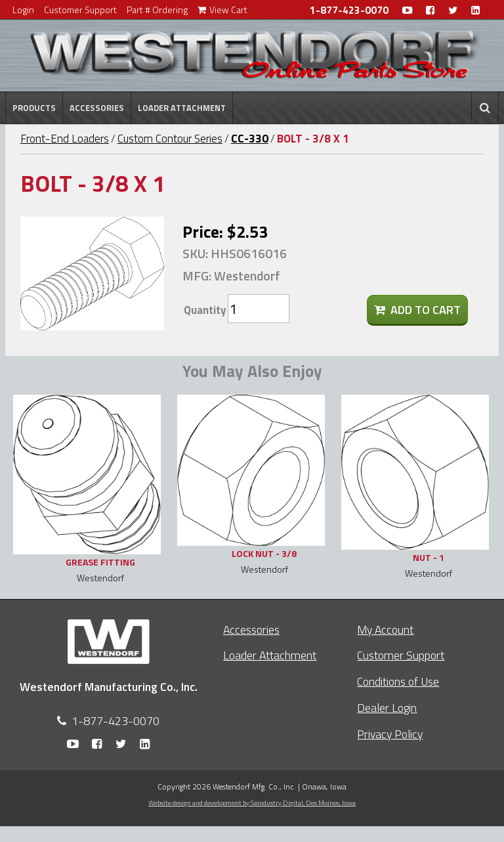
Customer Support (80, 10)
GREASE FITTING (100, 562)
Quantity (205, 310)
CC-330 (250, 139)
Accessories (97, 108)
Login (23, 10)
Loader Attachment (182, 108)
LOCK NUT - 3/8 (264, 553)
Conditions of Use (398, 681)
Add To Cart (417, 310)
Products (34, 108)
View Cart (222, 10)
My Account (385, 630)
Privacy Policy (390, 734)
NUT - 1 (429, 557)
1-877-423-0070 (349, 10)
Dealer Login (387, 708)
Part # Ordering (157, 10)
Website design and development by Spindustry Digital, (252, 803)
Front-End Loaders (65, 139)
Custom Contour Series (170, 139)
